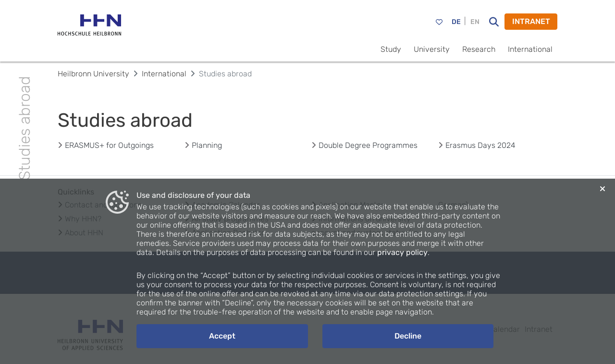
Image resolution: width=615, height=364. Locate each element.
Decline (408, 336)
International (530, 49)
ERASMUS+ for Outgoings (109, 145)
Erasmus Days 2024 (480, 145)
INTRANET (531, 21)
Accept (222, 336)
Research (479, 49)
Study (391, 49)
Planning (207, 145)
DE (456, 22)
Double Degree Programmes (368, 145)
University (432, 49)
